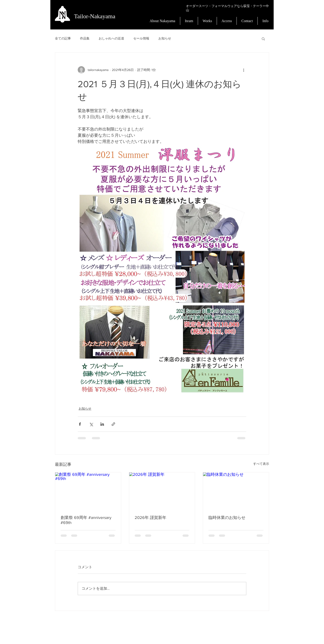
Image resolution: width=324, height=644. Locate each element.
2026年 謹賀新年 (150, 518)
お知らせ (165, 38)
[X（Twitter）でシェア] (91, 424)
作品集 (85, 38)
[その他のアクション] (244, 70)
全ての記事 (63, 38)
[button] (263, 39)
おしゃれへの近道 (111, 38)
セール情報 (141, 38)
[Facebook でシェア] (80, 424)
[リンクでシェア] (113, 424)
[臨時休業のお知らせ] (236, 491)
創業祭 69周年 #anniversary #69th (86, 520)
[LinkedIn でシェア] (102, 424)
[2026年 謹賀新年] (162, 491)
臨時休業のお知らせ (227, 518)
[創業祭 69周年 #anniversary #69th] (88, 491)
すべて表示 (261, 464)
